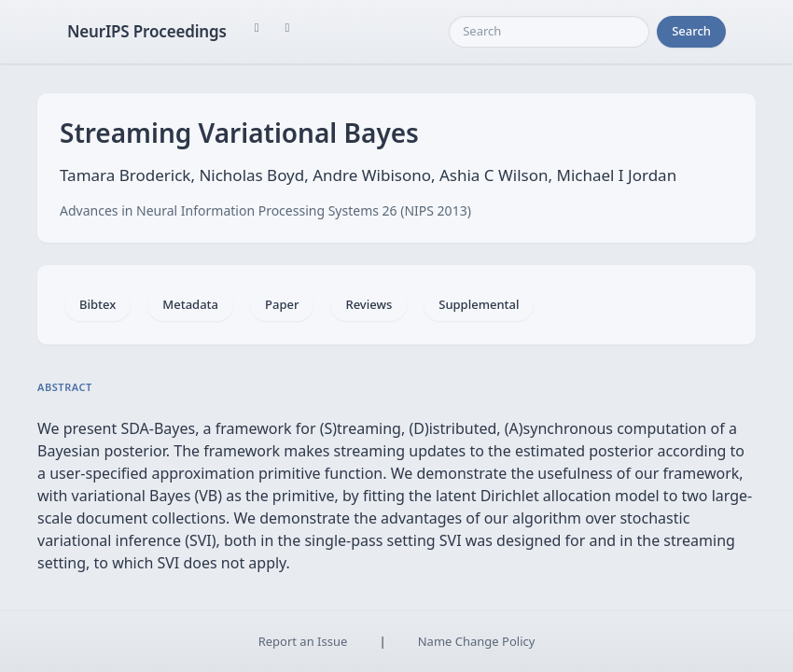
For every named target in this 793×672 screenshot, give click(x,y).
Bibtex (97, 304)
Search (691, 31)
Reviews (369, 304)
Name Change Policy (477, 641)
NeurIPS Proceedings (147, 31)
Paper (282, 304)
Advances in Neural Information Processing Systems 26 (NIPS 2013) (265, 210)
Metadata (190, 304)
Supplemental (479, 304)
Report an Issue (303, 641)
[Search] (549, 32)
